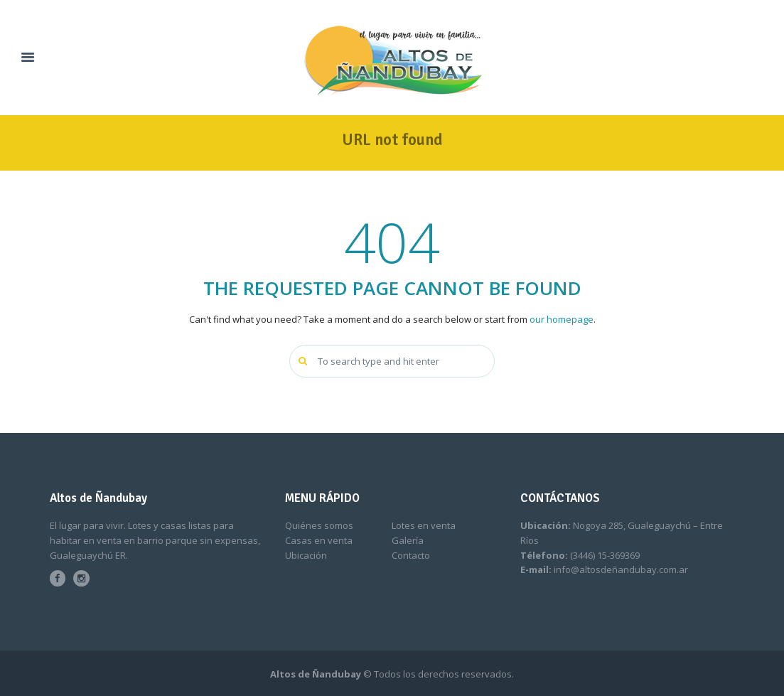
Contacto (411, 555)
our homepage (562, 319)
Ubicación (306, 555)
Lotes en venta (424, 525)
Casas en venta (319, 540)
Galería (408, 540)
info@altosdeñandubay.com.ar (621, 569)
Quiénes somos (319, 525)
